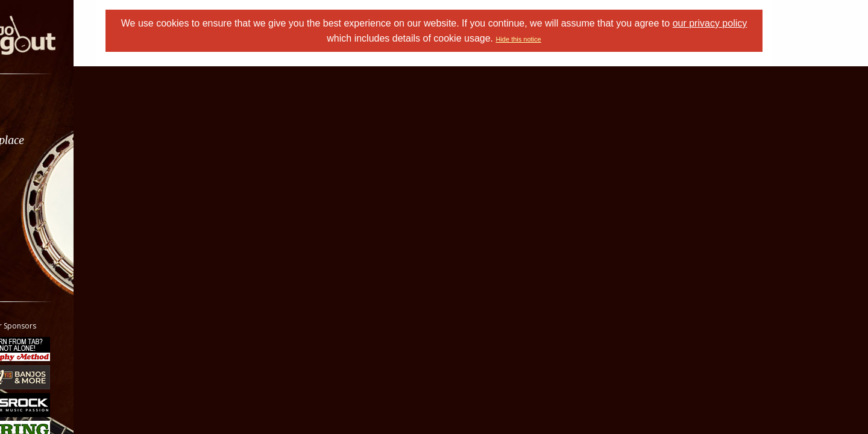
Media (41, 204)
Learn (40, 172)
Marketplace (56, 140)
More (38, 236)
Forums (44, 108)
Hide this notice (549, 39)
